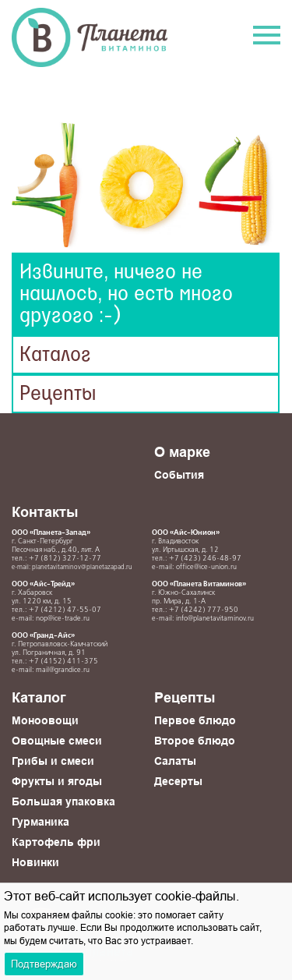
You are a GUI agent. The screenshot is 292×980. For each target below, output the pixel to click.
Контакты (45, 512)
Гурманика (40, 822)
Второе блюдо (195, 741)
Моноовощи (45, 720)
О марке (182, 452)
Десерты (178, 781)
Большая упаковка (63, 801)
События (179, 475)
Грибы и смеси (53, 761)
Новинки (35, 862)
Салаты (175, 761)
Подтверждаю (44, 964)
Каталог (55, 355)
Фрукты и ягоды (57, 781)
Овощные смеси (57, 741)
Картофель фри (56, 842)
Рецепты (58, 394)
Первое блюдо (195, 720)
